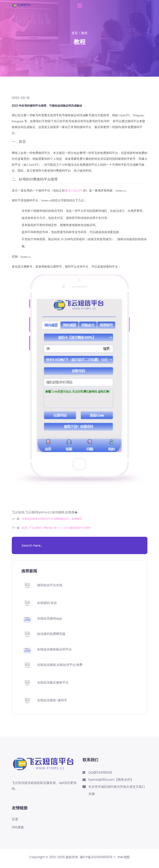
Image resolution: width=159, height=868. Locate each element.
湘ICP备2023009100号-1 (97, 857)
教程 (84, 33)
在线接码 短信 (47, 603)
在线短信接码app (50, 618)
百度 (15, 819)
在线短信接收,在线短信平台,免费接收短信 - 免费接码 (52, 519)
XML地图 (124, 857)
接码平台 (133, 121)
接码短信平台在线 (50, 585)
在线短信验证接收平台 (53, 682)
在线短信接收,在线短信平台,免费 (60, 665)
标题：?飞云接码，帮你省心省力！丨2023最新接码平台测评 (56, 528)
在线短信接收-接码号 (52, 700)
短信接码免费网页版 (51, 634)
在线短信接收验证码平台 (54, 649)
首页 (75, 33)
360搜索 (18, 827)
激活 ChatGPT (74, 191)
